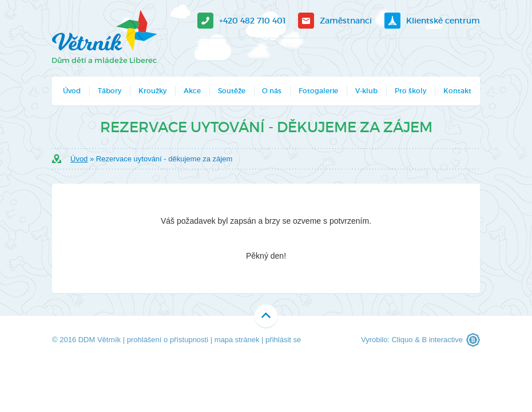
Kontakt (457, 91)
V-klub (366, 91)
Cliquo (402, 340)
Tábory (110, 91)
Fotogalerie (318, 91)
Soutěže (232, 91)
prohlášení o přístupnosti (168, 340)
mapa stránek (237, 340)
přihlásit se (283, 340)
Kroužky (152, 91)
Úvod (72, 91)
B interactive (442, 340)
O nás (272, 91)
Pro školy (410, 91)
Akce (192, 91)
